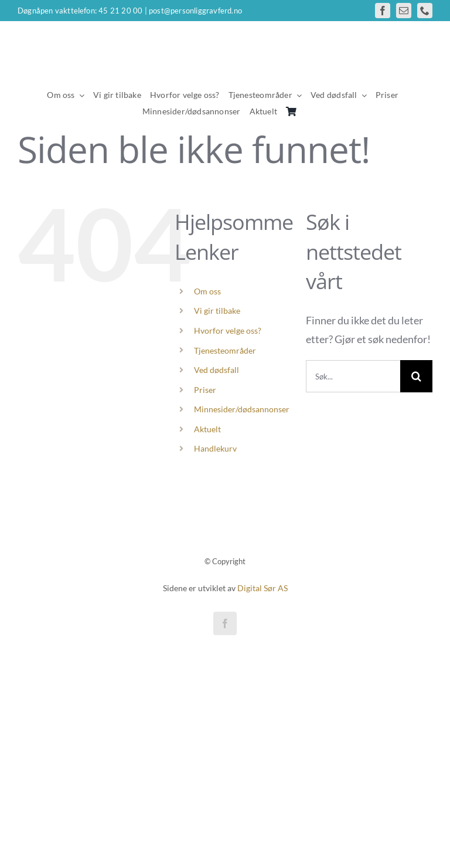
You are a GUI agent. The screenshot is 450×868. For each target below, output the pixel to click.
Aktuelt (207, 429)
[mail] (404, 11)
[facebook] (383, 11)
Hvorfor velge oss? (228, 330)
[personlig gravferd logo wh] (225, 44)
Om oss (207, 291)
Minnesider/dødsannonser (242, 409)
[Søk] (416, 376)
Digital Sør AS (262, 588)
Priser (205, 390)
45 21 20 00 (120, 11)
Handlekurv (215, 448)
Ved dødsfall (217, 370)
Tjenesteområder (225, 350)
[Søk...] (353, 376)
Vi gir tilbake (217, 311)
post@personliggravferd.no (195, 11)
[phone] (425, 11)
